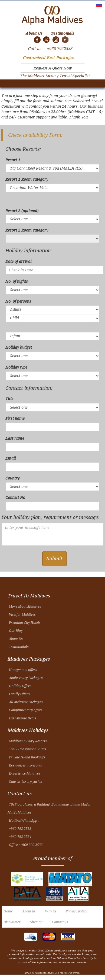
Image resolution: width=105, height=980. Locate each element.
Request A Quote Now (53, 68)
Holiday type (16, 367)
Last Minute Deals (23, 718)
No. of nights (17, 281)
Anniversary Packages (26, 678)
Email (11, 458)
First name (15, 418)
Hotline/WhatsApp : (24, 821)
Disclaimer (12, 922)
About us (29, 911)
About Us (16, 639)
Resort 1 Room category (27, 179)
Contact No (15, 498)
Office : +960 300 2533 (26, 845)
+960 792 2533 (20, 829)
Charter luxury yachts (26, 782)
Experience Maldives (25, 773)
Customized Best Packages (49, 58)
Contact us (60, 922)
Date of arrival (18, 261)
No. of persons (18, 301)
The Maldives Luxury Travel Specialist (55, 76)
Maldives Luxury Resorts (28, 741)
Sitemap (36, 922)
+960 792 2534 (20, 837)
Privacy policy (76, 911)
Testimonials (19, 647)
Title (9, 399)
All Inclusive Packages (26, 702)
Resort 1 (13, 160)
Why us (51, 911)
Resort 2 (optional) (22, 211)
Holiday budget (19, 347)
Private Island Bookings (27, 757)
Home (8, 911)
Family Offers (19, 694)
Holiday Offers (20, 686)
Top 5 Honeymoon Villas (28, 749)
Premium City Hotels (25, 623)
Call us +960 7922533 (50, 49)
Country (12, 478)
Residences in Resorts (25, 765)
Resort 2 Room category (27, 230)
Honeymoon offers (23, 670)
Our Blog (16, 631)
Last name (15, 438)
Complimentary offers (26, 710)
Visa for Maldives (22, 615)
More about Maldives (25, 607)
